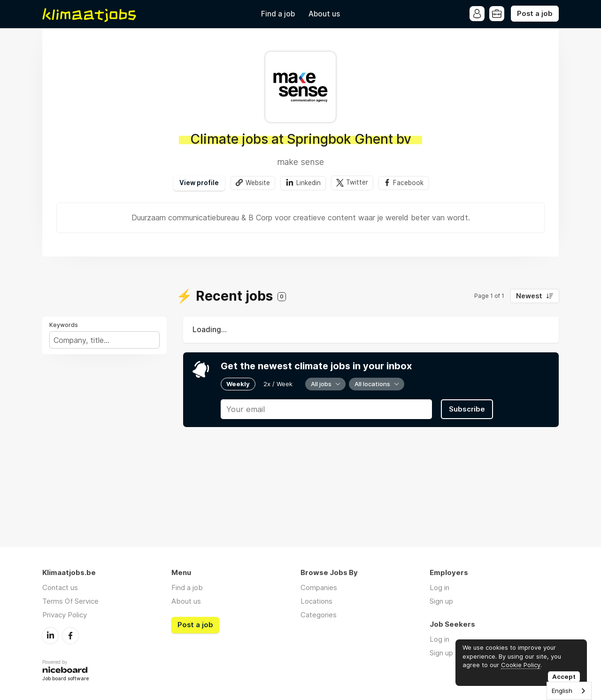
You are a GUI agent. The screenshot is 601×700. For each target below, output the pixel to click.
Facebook (408, 183)
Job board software (65, 679)
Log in (439, 587)
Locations (316, 601)
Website (258, 183)
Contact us (60, 587)
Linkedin (308, 183)
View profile (199, 183)
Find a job (278, 14)
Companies (319, 587)
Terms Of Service (70, 601)
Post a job (535, 14)
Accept (564, 677)
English (562, 691)
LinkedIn (50, 636)
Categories (319, 615)
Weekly (238, 384)
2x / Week (278, 384)
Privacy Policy (65, 615)
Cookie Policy (521, 665)
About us (324, 14)
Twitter (357, 183)
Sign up (441, 601)
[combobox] (569, 691)
